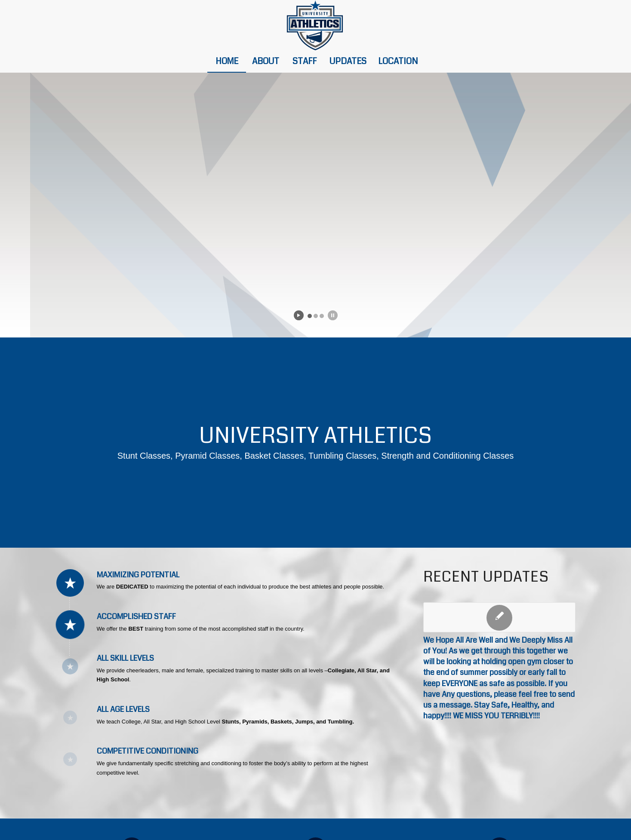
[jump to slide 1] (310, 316)
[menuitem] (227, 61)
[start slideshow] (299, 315)
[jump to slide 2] (316, 316)
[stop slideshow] (333, 315)
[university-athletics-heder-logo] (315, 25)
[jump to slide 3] (322, 316)
